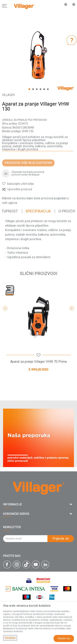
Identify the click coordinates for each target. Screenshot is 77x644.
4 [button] (40, 89)
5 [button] (44, 89)
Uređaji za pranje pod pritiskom (24, 120)
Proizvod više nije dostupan (28, 163)
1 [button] (29, 89)
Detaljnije (10, 638)
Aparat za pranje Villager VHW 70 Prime (39, 362)
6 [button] (48, 89)
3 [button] (37, 89)
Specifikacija (38, 211)
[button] (18, 184)
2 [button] (33, 89)
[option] (38, 55)
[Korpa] (72, 10)
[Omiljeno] (63, 6)
